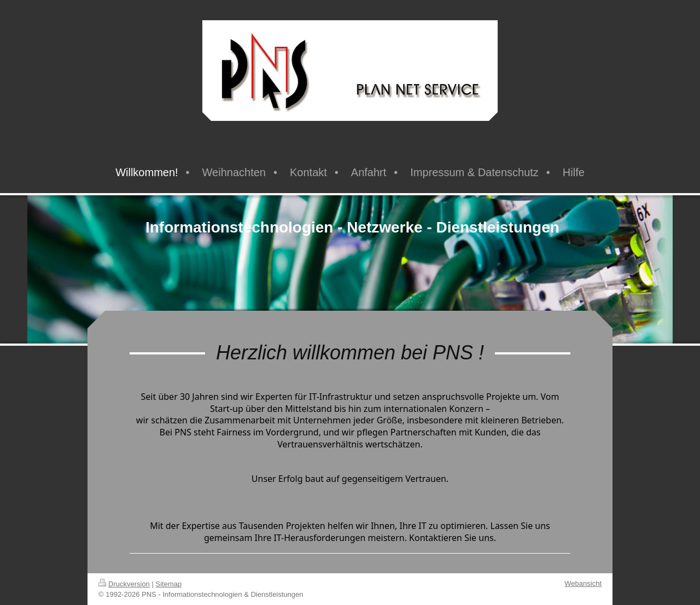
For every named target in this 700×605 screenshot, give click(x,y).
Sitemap (169, 584)
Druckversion (124, 584)
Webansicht (583, 583)
